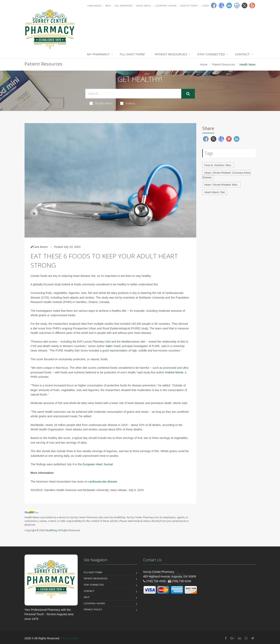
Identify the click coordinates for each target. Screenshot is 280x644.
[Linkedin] (229, 5)
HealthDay (51, 530)
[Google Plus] (232, 638)
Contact (242, 54)
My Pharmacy (98, 54)
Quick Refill (144, 6)
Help (108, 6)
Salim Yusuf (113, 346)
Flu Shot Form (132, 54)
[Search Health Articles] (133, 94)
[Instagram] (237, 5)
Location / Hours (166, 6)
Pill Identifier (124, 6)
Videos (128, 103)
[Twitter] (245, 5)
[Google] (221, 5)
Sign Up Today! (189, 6)
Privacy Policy (93, 610)
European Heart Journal (98, 464)
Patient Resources (171, 54)
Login (205, 6)
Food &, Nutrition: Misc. (218, 165)
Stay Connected (211, 54)
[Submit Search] (188, 94)
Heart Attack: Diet (215, 192)
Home (204, 65)
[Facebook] (214, 5)
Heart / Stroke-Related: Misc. (221, 185)
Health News (101, 103)
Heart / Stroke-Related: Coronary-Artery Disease (226, 175)
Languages (94, 6)
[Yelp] (252, 5)
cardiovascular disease (103, 482)
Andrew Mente (174, 372)
